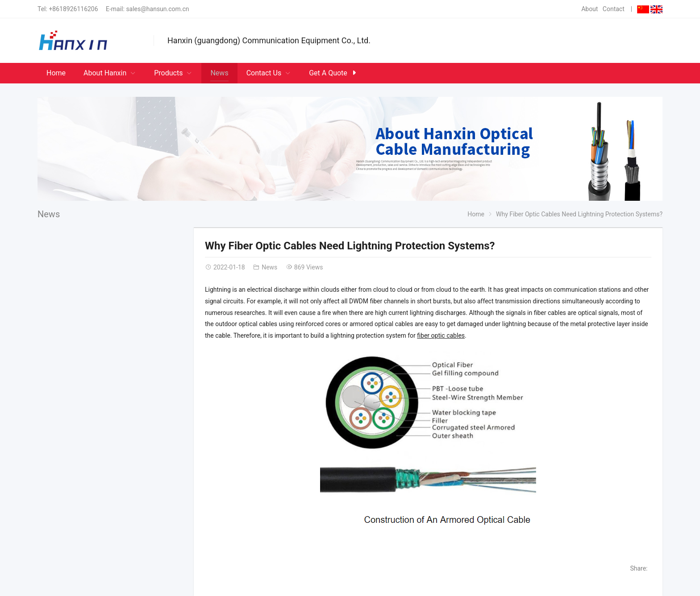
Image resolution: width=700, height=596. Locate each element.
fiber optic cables (441, 335)
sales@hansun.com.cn (157, 9)
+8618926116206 (73, 9)
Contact (614, 9)
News (49, 214)
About (590, 9)
